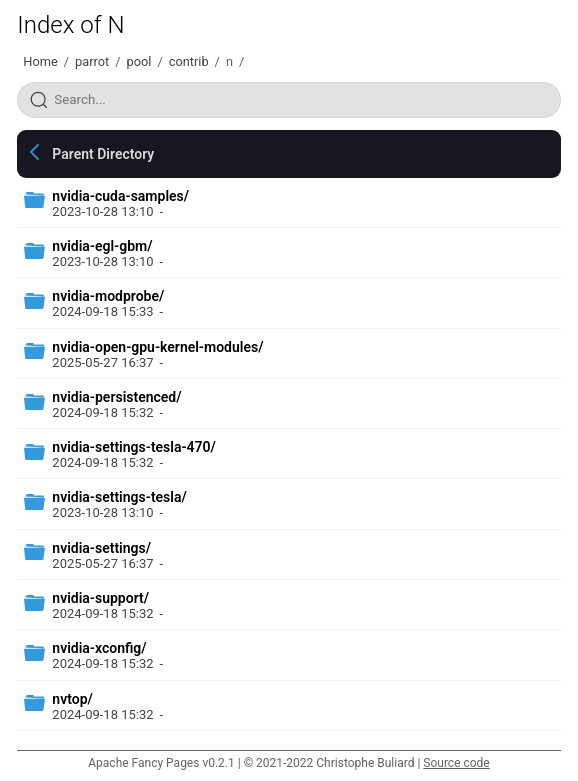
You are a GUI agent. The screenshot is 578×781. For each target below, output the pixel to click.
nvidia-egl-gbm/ (102, 246)
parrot (92, 61)
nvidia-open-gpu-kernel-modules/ (157, 347)
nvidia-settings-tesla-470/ (134, 447)
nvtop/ (72, 699)
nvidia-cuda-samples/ (120, 196)
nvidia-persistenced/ (116, 397)
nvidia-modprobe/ (108, 296)
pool (139, 61)
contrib (189, 61)
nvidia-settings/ (101, 548)
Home (40, 61)
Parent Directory (103, 154)
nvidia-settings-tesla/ (119, 497)
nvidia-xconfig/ (99, 648)
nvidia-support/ (100, 598)
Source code (456, 763)
